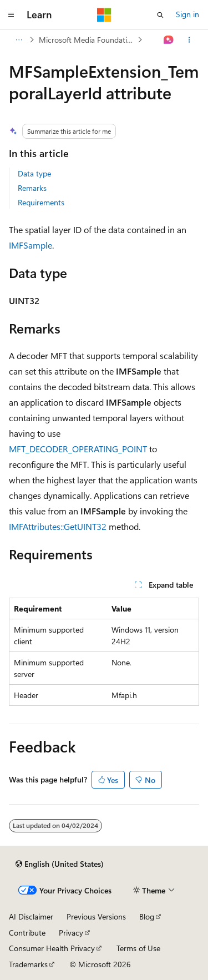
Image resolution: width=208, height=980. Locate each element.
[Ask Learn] (169, 40)
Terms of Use (138, 948)
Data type (34, 173)
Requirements (41, 202)
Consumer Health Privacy (52, 948)
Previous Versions (96, 916)
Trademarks (28, 964)
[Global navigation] (11, 15)
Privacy (71, 933)
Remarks (32, 188)
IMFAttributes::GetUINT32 (58, 526)
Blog (147, 916)
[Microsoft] (104, 15)
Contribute (27, 933)
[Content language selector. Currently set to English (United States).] (60, 864)
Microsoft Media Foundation (87, 40)
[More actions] (189, 40)
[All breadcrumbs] (19, 40)
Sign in (187, 14)
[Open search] (160, 15)
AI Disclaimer (31, 916)
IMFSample (31, 245)
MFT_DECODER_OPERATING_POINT (78, 449)
